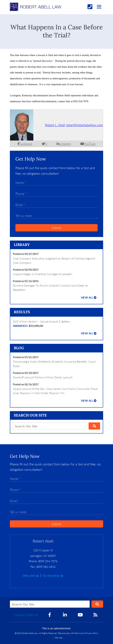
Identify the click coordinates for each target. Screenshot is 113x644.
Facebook (26, 144)
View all (87, 298)
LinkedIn (65, 144)
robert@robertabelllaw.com (84, 125)
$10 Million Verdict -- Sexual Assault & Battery (56, 324)
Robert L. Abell (55, 125)
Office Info (29, 576)
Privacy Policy (92, 633)
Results (22, 312)
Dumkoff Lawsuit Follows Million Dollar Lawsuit (43, 377)
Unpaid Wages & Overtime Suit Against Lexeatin (43, 274)
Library (22, 245)
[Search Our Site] (50, 426)
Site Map (58, 638)
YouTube (90, 144)
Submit (56, 228)
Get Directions (51, 576)
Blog (19, 348)
